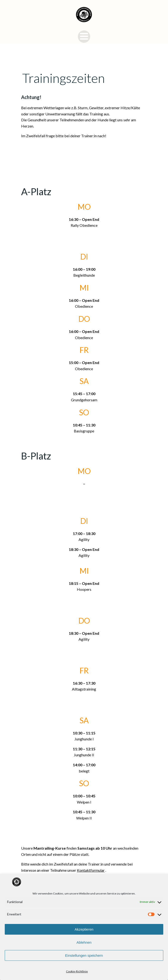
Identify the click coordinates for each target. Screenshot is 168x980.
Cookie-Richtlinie (77, 971)
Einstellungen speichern (84, 955)
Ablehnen (84, 942)
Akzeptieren (84, 929)
